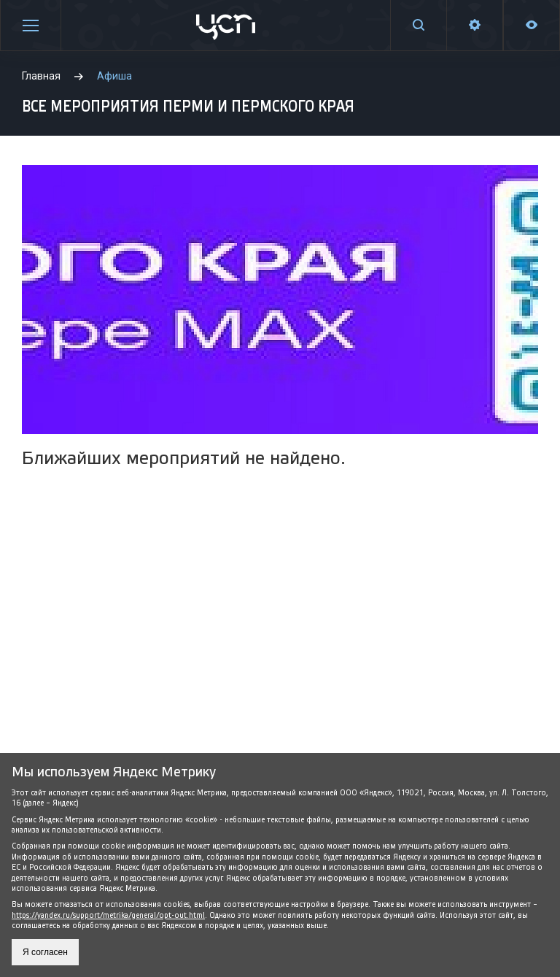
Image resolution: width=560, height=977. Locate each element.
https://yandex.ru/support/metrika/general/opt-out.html (108, 915)
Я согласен (45, 952)
